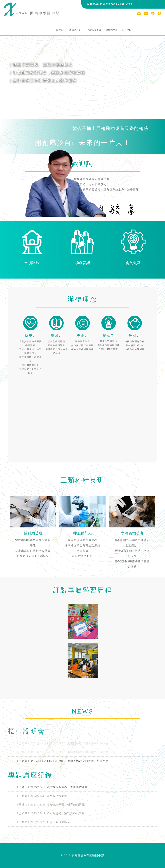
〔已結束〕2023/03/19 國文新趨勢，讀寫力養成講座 (50, 813)
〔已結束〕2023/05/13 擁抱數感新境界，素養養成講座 (52, 787)
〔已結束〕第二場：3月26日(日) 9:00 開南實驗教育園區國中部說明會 (62, 752)
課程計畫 (112, 30)
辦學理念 (74, 30)
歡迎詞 (60, 30)
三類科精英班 (93, 30)
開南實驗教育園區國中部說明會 (62, 761)
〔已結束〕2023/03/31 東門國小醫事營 (42, 796)
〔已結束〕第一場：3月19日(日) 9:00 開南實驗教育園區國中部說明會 (62, 743)
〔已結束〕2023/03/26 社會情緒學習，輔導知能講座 (50, 805)
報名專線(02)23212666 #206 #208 (109, 4)
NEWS (127, 30)
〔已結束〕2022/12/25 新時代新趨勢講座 (43, 822)
